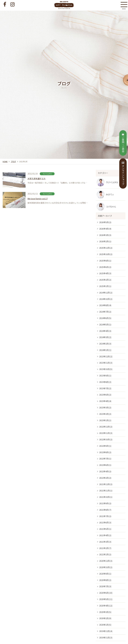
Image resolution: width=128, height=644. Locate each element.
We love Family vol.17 (38, 199)
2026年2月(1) (105, 241)
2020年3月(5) (105, 612)
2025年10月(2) (106, 254)
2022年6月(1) (105, 465)
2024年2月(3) (105, 344)
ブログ (13, 162)
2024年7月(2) (105, 312)
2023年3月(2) (105, 407)
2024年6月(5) (105, 318)
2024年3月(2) (105, 337)
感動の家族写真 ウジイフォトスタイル (64, 5)
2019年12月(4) (106, 631)
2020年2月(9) (105, 618)
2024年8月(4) (105, 305)
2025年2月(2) (105, 280)
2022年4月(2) (105, 471)
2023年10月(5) (106, 369)
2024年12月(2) (106, 293)
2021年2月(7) (105, 548)
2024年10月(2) (106, 299)
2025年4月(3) (105, 273)
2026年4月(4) (105, 229)
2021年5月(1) (105, 529)
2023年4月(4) (105, 401)
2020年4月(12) (106, 606)
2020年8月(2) (105, 580)
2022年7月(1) (105, 459)
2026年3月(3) (105, 235)
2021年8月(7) (105, 510)
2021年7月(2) (105, 516)
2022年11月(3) (106, 433)
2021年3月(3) (105, 542)
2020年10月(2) (106, 567)
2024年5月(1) (105, 324)
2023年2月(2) (105, 414)
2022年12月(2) (106, 427)
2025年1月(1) (105, 286)
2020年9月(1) (105, 574)
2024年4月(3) (105, 331)
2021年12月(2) (106, 484)
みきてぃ (110, 194)
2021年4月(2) (105, 535)
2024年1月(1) (105, 350)
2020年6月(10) (106, 593)
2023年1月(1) (105, 420)
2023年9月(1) (105, 376)
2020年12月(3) (106, 561)
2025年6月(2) (105, 267)
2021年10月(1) (106, 497)
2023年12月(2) (106, 356)
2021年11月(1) (106, 490)
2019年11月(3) (106, 638)
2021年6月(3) (105, 522)
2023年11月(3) (106, 363)
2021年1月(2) (105, 554)
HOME (5, 162)
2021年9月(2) (105, 503)
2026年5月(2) (105, 222)
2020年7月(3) (105, 586)
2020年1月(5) (105, 625)
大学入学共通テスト (37, 179)
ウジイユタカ (112, 182)
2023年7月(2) (105, 388)
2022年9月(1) (105, 446)
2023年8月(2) (105, 382)
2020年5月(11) (106, 599)
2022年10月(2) (106, 439)
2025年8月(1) (105, 261)
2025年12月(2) (106, 248)
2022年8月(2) (105, 452)
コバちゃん (111, 207)
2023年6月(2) (105, 395)
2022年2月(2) (105, 478)
